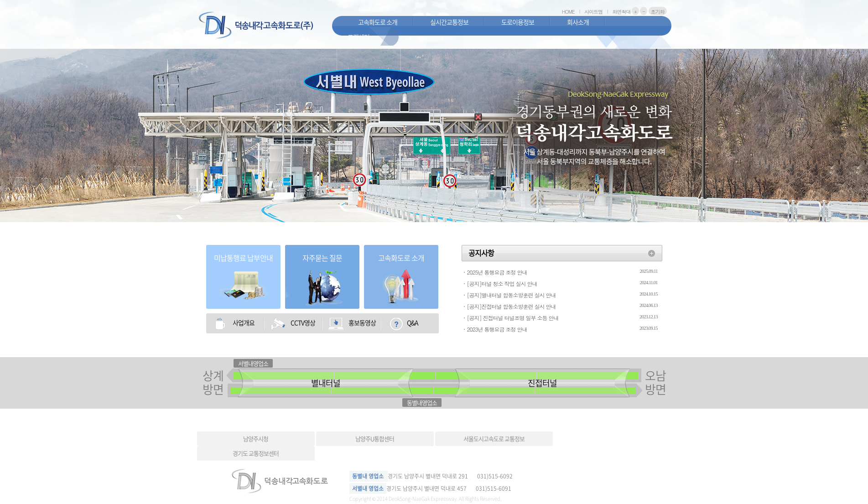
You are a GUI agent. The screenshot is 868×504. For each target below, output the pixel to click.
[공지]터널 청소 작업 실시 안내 (502, 283)
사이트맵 (593, 12)
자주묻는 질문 (322, 258)
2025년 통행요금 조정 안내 (497, 272)
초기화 (658, 12)
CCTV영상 (303, 322)
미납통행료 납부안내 (243, 258)
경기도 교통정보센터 (256, 453)
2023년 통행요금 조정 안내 (497, 329)
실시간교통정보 (449, 22)
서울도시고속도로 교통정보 (494, 439)
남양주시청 (256, 439)
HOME (568, 12)
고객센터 (359, 37)
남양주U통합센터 (375, 439)
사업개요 (244, 322)
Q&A (412, 322)
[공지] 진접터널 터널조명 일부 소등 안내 (513, 318)
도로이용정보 (518, 22)
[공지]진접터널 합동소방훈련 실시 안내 (512, 306)
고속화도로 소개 (378, 22)
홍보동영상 (362, 322)
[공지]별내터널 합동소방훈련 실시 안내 (512, 295)
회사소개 (578, 22)
